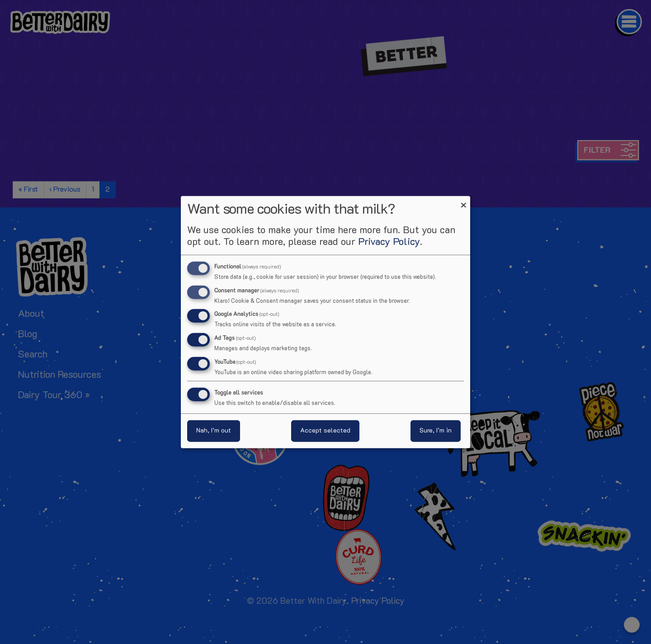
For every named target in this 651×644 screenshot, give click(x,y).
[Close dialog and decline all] (463, 201)
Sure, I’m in (436, 431)
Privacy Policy (389, 242)
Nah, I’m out (214, 431)
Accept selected (325, 431)
